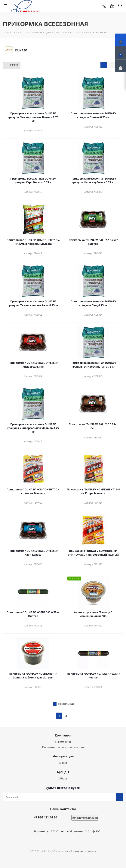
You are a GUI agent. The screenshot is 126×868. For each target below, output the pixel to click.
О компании (63, 742)
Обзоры (63, 778)
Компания (63, 735)
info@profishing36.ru (85, 818)
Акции (63, 763)
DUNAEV (21, 50)
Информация (63, 756)
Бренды (63, 772)
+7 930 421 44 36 (45, 817)
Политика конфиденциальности (63, 747)
